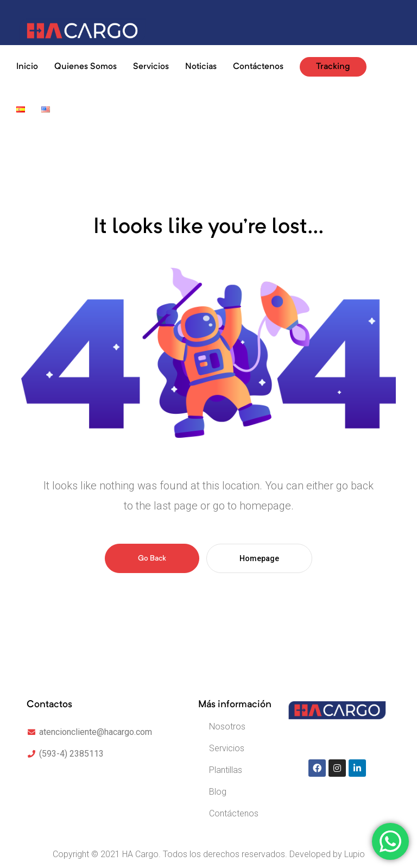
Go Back (152, 558)
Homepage (259, 558)
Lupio (355, 854)
